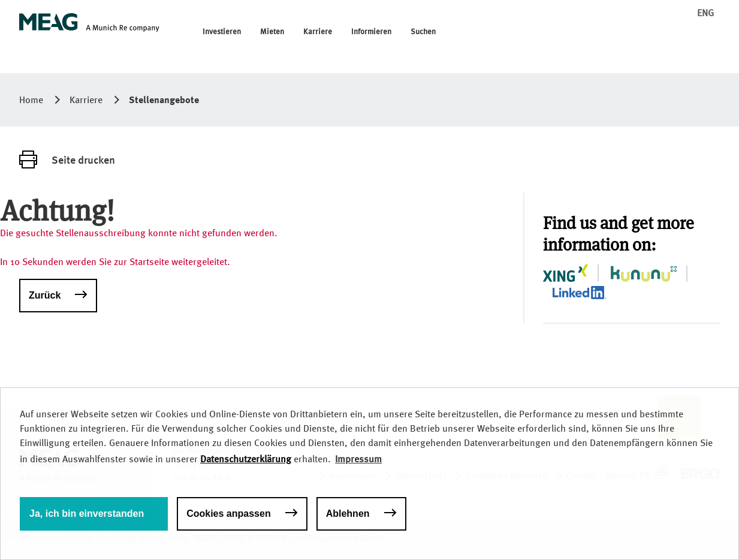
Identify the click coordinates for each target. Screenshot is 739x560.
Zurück (45, 295)
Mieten (272, 32)
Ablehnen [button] (348, 514)
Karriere (318, 32)
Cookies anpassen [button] (229, 514)
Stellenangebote (164, 100)
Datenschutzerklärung (246, 459)
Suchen (423, 32)
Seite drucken (83, 159)
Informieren (371, 32)
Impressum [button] (358, 459)
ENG (705, 13)
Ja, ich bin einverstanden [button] (87, 514)
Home (31, 100)
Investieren (222, 32)
